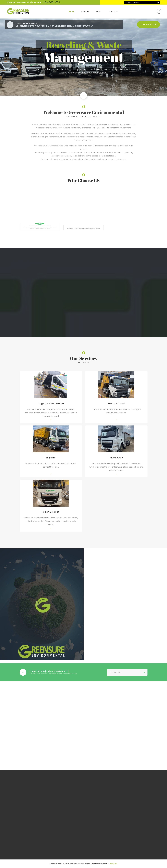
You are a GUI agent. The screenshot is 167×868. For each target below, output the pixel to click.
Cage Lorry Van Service (51, 403)
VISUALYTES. (114, 864)
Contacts (114, 11)
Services (85, 11)
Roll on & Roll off (51, 512)
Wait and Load (116, 403)
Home (72, 11)
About (99, 11)
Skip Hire (51, 458)
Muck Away (116, 458)
